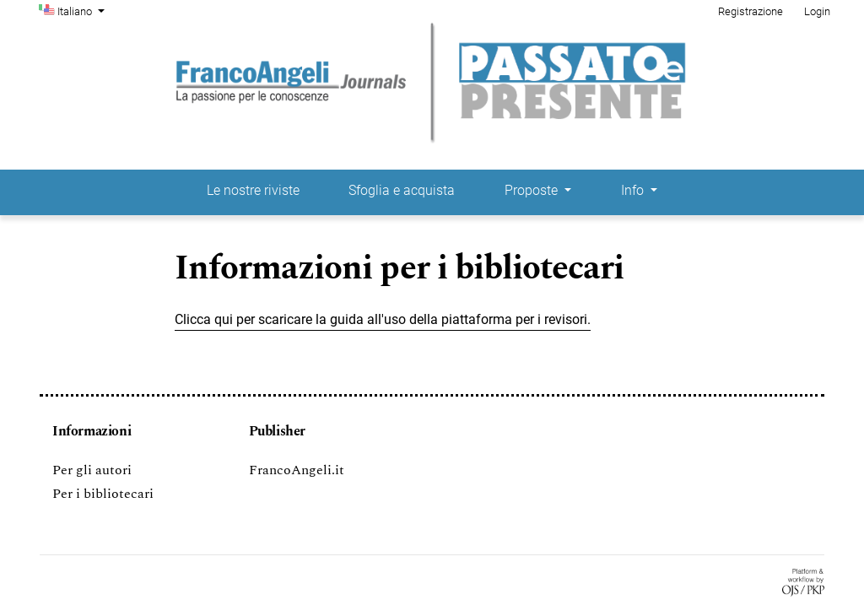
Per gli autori (92, 470)
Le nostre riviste (253, 190)
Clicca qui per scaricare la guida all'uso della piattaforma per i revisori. (383, 319)
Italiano (83, 10)
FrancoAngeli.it (297, 470)
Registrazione (751, 11)
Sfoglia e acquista (402, 190)
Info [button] (634, 190)
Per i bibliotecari (103, 494)
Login (817, 11)
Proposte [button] (533, 190)
